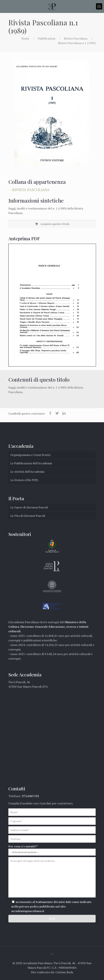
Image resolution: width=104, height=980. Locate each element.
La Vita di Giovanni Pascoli (28, 516)
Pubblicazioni (46, 38)
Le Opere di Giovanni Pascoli (29, 507)
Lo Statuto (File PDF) (24, 480)
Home (25, 38)
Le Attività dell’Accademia (27, 472)
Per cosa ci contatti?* (52, 850)
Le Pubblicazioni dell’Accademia (31, 463)
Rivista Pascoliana (76, 38)
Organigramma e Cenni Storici (30, 455)
